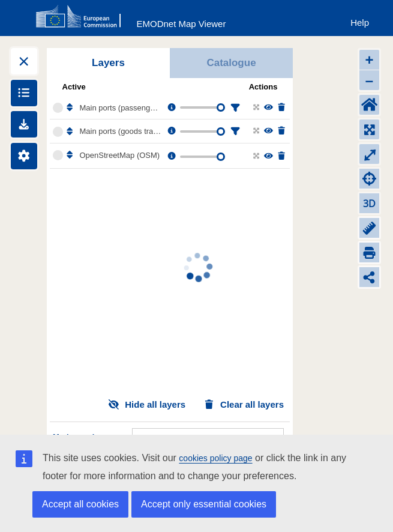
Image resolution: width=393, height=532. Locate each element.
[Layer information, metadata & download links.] (171, 108)
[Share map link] (369, 277)
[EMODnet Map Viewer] (181, 21)
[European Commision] (81, 17)
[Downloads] (24, 124)
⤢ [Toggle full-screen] (370, 154)
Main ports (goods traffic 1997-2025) (121, 131)
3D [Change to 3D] (369, 204)
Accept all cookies (80, 504)
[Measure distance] (369, 228)
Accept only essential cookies (204, 504)
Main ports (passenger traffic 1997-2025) (121, 108)
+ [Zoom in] (369, 60)
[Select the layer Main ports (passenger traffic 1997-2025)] (58, 108)
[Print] (369, 252)
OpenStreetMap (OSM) (120, 155)
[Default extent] (369, 105)
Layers (108, 63)
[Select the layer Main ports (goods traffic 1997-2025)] (58, 132)
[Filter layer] (234, 108)
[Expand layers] (24, 61)
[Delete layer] (280, 108)
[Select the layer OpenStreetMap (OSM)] (58, 155)
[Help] (360, 20)
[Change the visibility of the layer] (268, 108)
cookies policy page (215, 458)
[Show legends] (24, 93)
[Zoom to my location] (369, 179)
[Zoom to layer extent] (255, 108)
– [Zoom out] (369, 80)
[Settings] (24, 156)
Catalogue (231, 63)
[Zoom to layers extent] (369, 129)
